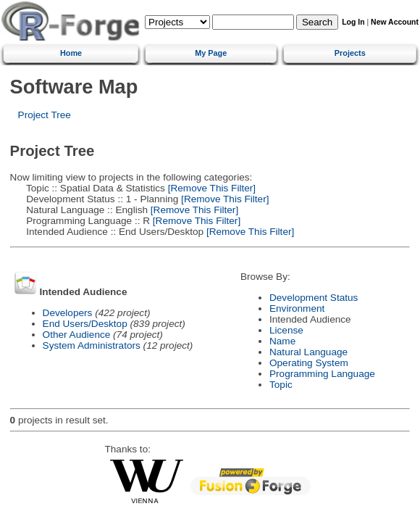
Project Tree (45, 115)
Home (71, 53)
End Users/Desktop (85, 324)
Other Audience (77, 335)
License (286, 330)
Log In (353, 22)
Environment (297, 308)
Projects (350, 53)
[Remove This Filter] (210, 188)
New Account (395, 22)
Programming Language (322, 374)
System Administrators (92, 345)
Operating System (309, 363)
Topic (281, 385)
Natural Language (308, 352)
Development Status (314, 298)
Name (282, 341)
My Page (211, 53)
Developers (68, 313)
